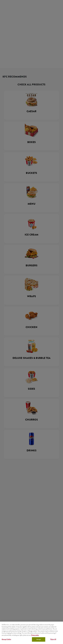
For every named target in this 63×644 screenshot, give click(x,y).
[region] (31, 633)
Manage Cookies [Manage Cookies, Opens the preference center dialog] (6, 639)
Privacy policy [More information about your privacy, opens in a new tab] (35, 635)
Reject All (53, 639)
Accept (39, 639)
